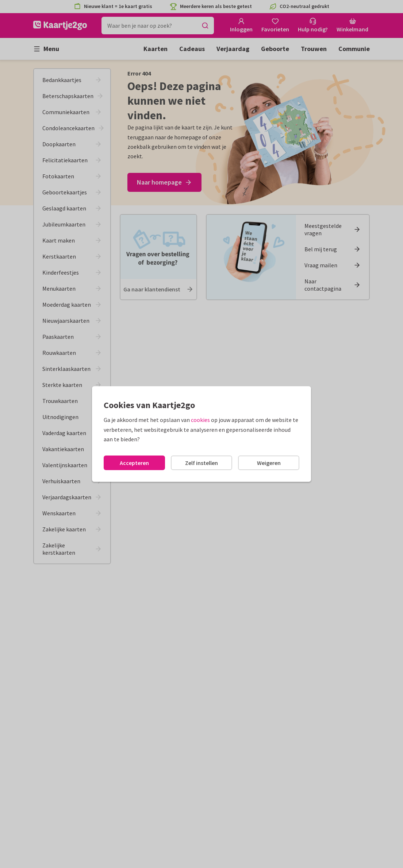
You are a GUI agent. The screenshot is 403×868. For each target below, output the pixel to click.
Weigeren (269, 463)
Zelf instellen (201, 463)
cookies (200, 420)
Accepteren (134, 463)
